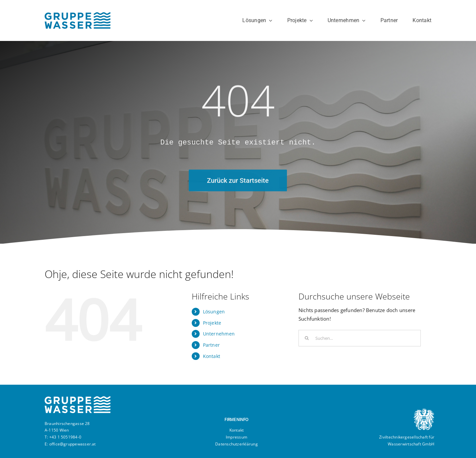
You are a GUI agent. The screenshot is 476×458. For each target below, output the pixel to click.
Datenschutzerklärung (237, 444)
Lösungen (214, 312)
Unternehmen (219, 334)
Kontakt (212, 356)
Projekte (212, 323)
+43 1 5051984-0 (65, 437)
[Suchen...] (360, 338)
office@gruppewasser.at (73, 444)
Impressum (237, 437)
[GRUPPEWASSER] (78, 15)
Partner (212, 345)
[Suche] (307, 338)
